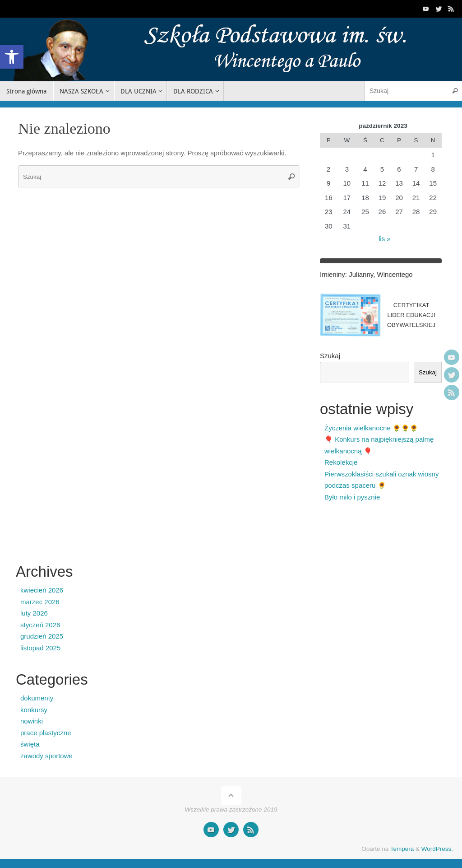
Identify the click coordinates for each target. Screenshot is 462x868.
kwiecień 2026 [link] (42, 590)
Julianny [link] (361, 274)
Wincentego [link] (395, 274)
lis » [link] (385, 239)
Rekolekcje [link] (341, 462)
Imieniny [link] (333, 274)
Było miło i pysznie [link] (352, 497)
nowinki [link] (32, 721)
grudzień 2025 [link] (42, 636)
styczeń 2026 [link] (40, 625)
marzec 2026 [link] (40, 602)
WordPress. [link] (437, 849)
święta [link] (30, 744)
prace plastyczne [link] (46, 733)
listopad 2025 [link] (40, 648)
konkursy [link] (34, 710)
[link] (12, 57)
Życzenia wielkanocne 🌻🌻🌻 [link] (371, 428)
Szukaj (330, 356)
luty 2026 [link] (34, 613)
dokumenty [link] (37, 698)
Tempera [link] (402, 849)
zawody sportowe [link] (46, 756)
